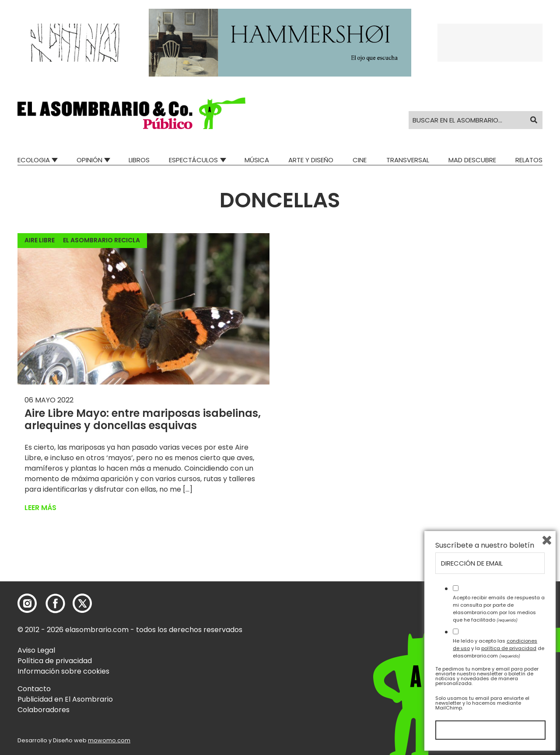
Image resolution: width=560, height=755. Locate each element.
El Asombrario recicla (101, 240)
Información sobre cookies (63, 671)
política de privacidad (509, 648)
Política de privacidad (55, 661)
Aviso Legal (36, 650)
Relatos (529, 160)
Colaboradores (44, 710)
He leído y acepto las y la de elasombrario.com (499, 648)
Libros (139, 160)
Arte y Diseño (311, 160)
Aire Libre (40, 240)
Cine (360, 160)
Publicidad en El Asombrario (65, 699)
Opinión (89, 160)
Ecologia (34, 160)
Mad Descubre (472, 160)
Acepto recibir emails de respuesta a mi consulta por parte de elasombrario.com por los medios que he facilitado (499, 608)
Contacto (34, 689)
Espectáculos (193, 160)
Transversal (408, 160)
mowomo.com (109, 740)
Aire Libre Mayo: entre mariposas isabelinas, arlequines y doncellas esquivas (143, 419)
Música (257, 160)
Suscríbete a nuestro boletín (485, 545)
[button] (131, 113)
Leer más (40, 508)
